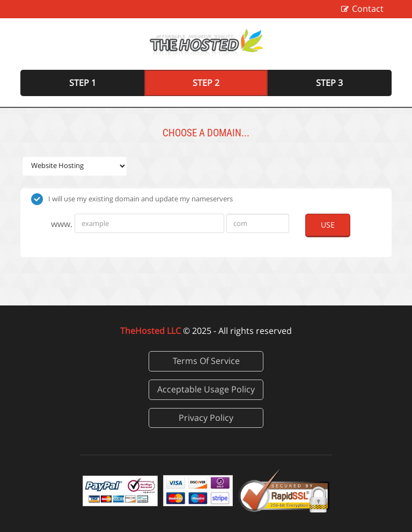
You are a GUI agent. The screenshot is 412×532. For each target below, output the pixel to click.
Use (328, 225)
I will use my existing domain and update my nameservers (132, 199)
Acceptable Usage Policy (206, 389)
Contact (368, 9)
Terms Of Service (206, 361)
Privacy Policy (206, 418)
